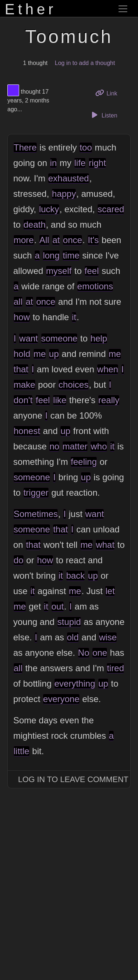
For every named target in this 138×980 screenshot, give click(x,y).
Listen (103, 115)
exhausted (69, 178)
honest (27, 431)
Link (109, 93)
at (56, 240)
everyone (61, 699)
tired (115, 668)
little (22, 751)
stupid (69, 622)
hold (22, 354)
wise (108, 637)
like (60, 400)
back (76, 576)
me (40, 354)
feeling (84, 462)
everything (75, 684)
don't (23, 400)
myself (59, 271)
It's (93, 240)
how (22, 317)
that (21, 369)
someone (59, 338)
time (71, 255)
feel (92, 271)
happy (64, 194)
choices (73, 385)
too (86, 147)
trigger (36, 493)
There (25, 147)
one (100, 653)
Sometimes (36, 514)
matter (75, 446)
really (109, 400)
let (110, 591)
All (44, 240)
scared (111, 209)
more (24, 240)
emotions (95, 286)
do (19, 560)
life (80, 163)
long (51, 255)
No (84, 653)
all (18, 302)
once (72, 240)
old (73, 637)
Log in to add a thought (85, 63)
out (58, 606)
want (29, 338)
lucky (49, 209)
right (97, 163)
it (74, 317)
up (54, 354)
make (24, 385)
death (35, 225)
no (54, 446)
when (108, 369)
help (99, 338)
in (54, 163)
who (99, 446)
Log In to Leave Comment (73, 779)
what (105, 545)
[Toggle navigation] (123, 9)
